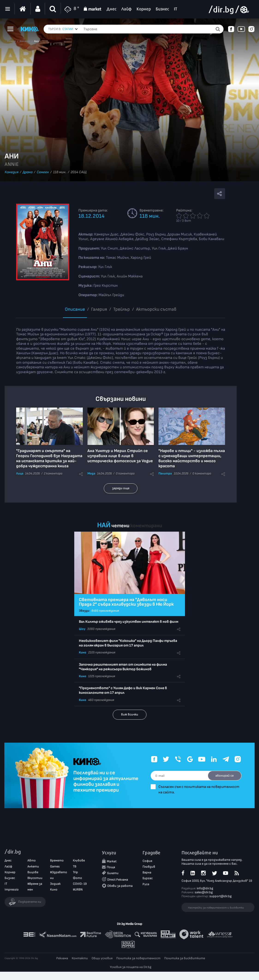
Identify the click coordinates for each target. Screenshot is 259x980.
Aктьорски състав (156, 309)
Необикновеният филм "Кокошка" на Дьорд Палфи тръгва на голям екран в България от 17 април (128, 643)
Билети (113, 873)
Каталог (25, 41)
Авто (32, 861)
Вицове (33, 872)
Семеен (43, 172)
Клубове (79, 861)
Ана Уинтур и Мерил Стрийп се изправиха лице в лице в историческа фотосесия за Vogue (120, 456)
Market (112, 862)
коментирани (146, 526)
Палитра (165, 473)
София (147, 861)
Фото (77, 878)
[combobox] (70, 29)
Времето (57, 861)
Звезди (84, 611)
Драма (28, 172)
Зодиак (55, 884)
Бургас (148, 878)
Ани (37, 41)
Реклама (62, 958)
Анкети (33, 866)
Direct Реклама (118, 880)
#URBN (78, 890)
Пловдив (149, 867)
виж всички (130, 714)
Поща (111, 867)
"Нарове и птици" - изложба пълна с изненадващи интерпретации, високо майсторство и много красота (192, 458)
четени (120, 526)
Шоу (82, 629)
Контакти (80, 958)
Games (55, 866)
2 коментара (53, 473)
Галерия (99, 309)
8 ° (71, 9)
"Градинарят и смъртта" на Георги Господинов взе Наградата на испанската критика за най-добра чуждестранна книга (49, 458)
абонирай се (224, 776)
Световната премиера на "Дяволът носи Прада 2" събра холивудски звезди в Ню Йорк (126, 602)
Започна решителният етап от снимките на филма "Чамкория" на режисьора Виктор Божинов (123, 667)
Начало (11, 41)
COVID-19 (80, 884)
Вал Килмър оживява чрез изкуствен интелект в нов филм (129, 622)
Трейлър (122, 309)
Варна (147, 873)
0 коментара (125, 473)
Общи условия (102, 958)
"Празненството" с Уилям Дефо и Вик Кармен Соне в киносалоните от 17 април (123, 690)
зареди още (121, 488)
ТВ (75, 866)
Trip (75, 872)
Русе (146, 884)
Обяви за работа (120, 886)
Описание (75, 309)
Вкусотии (35, 878)
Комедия (12, 172)
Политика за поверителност (138, 958)
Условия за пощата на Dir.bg (131, 967)
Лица (20, 473)
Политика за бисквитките (185, 958)
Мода (91, 473)
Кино (83, 652)
